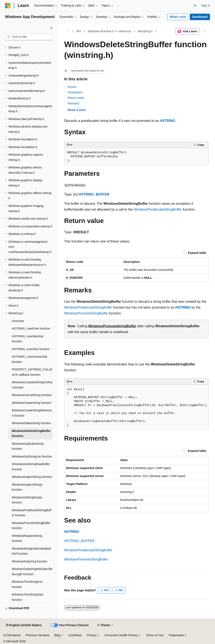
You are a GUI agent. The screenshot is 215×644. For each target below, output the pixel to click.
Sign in (205, 5)
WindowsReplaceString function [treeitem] (27, 538)
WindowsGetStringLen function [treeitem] (32, 456)
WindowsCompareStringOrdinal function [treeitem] (32, 385)
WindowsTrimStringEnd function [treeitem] (27, 584)
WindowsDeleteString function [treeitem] (31, 423)
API (79, 31)
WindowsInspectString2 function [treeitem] (27, 487)
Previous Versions (37, 635)
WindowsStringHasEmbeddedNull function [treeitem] (31, 551)
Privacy (92, 635)
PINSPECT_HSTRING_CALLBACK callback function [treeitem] (32, 372)
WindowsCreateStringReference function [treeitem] (32, 413)
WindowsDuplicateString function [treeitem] (28, 446)
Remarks (73, 103)
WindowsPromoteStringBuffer (86, 313)
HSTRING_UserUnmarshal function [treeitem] (29, 359)
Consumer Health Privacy (121, 635)
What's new (178, 17)
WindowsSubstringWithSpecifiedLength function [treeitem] (32, 572)
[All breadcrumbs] (68, 31)
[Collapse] (51, 28)
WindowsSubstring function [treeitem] (29, 561)
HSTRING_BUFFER (94, 194)
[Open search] (195, 6)
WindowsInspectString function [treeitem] (32, 477)
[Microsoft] (8, 6)
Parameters (75, 92)
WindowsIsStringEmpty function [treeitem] (27, 500)
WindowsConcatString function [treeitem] (32, 395)
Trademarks (176, 635)
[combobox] (29, 37)
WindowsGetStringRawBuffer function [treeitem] (31, 467)
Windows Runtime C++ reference (109, 31)
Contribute (75, 635)
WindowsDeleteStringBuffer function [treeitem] (31, 433)
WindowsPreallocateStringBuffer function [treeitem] (31, 513)
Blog (57, 635)
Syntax (72, 87)
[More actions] (205, 31)
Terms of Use (155, 635)
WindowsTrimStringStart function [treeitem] (28, 597)
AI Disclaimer (12, 635)
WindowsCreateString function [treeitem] (31, 403)
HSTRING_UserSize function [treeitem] (31, 349)
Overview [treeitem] (18, 321)
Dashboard (200, 17)
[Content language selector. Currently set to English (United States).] (24, 625)
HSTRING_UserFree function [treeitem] (31, 329)
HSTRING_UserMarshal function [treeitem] (28, 339)
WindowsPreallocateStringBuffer (158, 209)
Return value (76, 98)
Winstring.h (145, 31)
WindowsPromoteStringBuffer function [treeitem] (31, 526)
